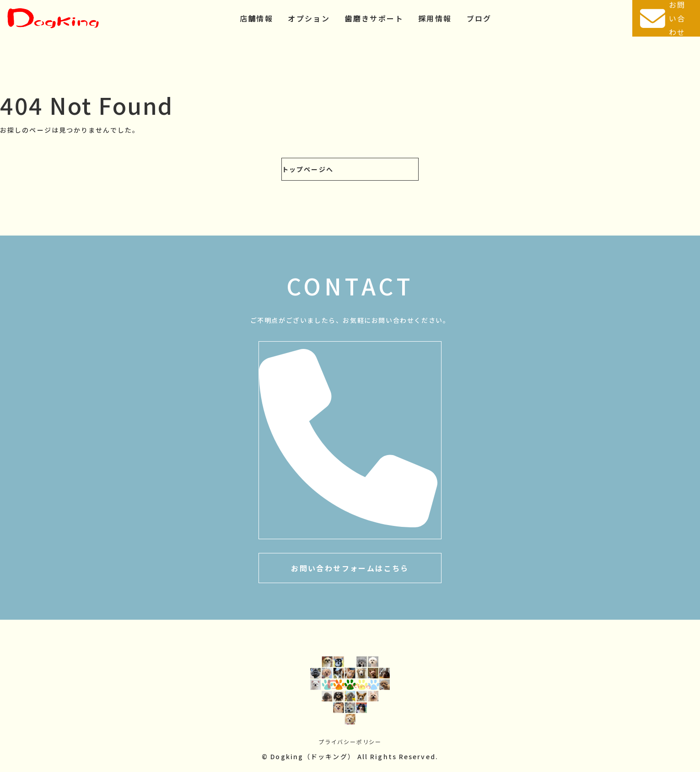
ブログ (479, 18)
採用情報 (435, 18)
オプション (309, 18)
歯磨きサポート (374, 18)
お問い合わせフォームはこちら (350, 568)
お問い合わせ (662, 18)
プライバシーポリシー (350, 742)
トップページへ (308, 169)
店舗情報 (257, 18)
